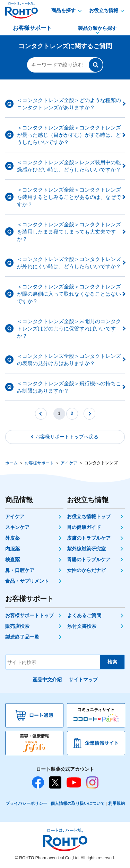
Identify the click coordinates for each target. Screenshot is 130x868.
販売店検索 (17, 626)
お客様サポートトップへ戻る (67, 437)
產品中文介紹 (47, 680)
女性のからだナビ (86, 570)
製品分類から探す (97, 28)
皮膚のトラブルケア (89, 538)
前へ (41, 414)
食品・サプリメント (27, 581)
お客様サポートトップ (29, 615)
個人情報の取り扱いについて (78, 803)
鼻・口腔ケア (20, 570)
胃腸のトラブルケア (89, 559)
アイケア (69, 463)
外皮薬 (12, 538)
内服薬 (12, 549)
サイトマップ (83, 680)
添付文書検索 (82, 626)
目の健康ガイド (84, 527)
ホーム (11, 463)
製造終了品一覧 (22, 637)
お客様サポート (32, 28)
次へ (89, 414)
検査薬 (12, 559)
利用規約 (116, 803)
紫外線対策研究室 (86, 549)
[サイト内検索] (53, 662)
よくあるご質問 (84, 615)
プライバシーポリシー (26, 803)
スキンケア (17, 527)
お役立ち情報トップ (89, 516)
